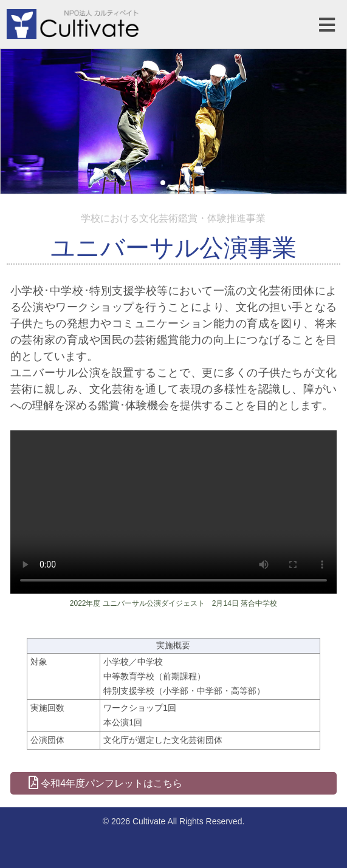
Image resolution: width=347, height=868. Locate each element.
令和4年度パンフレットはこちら (105, 783)
